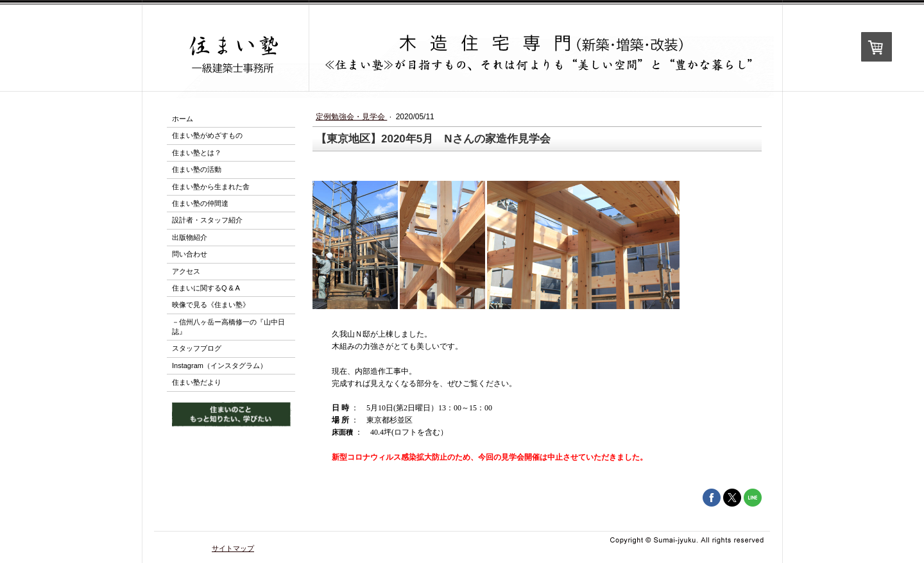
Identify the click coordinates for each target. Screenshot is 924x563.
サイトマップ (233, 548)
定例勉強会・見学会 (351, 117)
